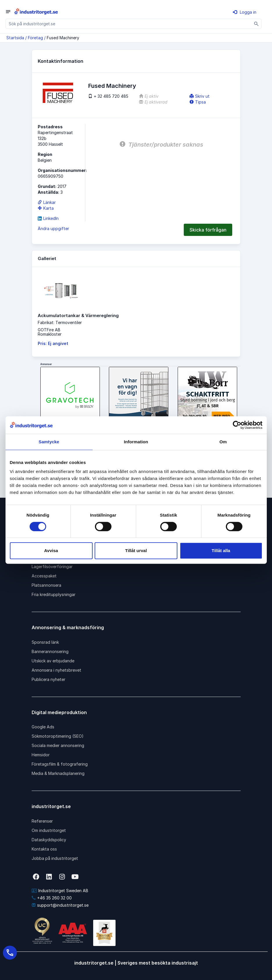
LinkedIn (48, 218)
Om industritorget (49, 830)
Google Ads (43, 727)
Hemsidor (41, 755)
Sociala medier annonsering (58, 745)
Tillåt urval (136, 551)
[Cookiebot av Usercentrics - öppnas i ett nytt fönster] (237, 425)
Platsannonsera (46, 585)
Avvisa (51, 551)
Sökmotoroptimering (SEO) (58, 736)
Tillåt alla (221, 551)
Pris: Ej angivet (53, 343)
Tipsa (198, 102)
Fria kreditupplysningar (54, 594)
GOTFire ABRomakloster (50, 332)
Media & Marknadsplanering (58, 773)
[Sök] (256, 24)
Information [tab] (136, 442)
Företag (35, 38)
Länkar (47, 202)
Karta (46, 208)
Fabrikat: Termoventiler (60, 322)
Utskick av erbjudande (53, 661)
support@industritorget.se (60, 905)
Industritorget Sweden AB (60, 891)
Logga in (245, 12)
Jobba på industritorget (55, 858)
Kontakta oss (44, 849)
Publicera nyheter (48, 679)
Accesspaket (44, 576)
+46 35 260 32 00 (52, 898)
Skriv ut (200, 96)
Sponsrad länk (45, 642)
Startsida (15, 38)
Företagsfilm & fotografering (60, 764)
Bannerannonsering (50, 651)
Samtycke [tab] (49, 442)
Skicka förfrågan (208, 230)
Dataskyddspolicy (49, 840)
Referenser (42, 821)
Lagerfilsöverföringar (52, 567)
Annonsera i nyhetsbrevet (56, 670)
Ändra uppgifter (53, 228)
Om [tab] (223, 442)
